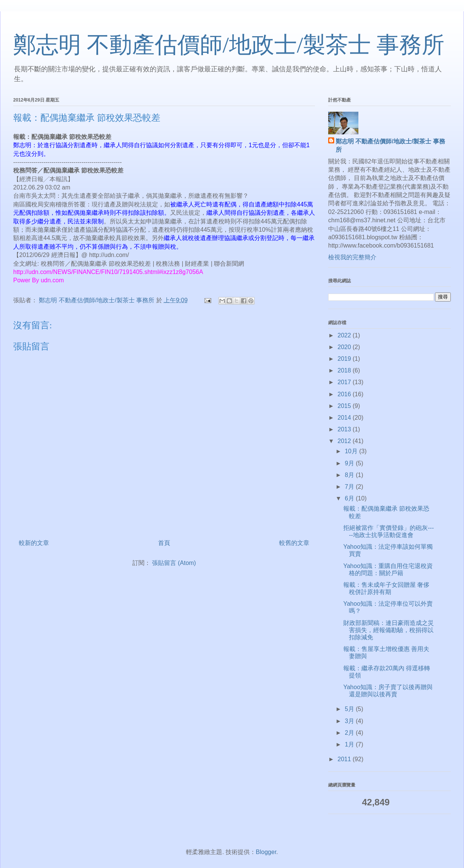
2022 (345, 335)
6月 (350, 498)
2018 (345, 370)
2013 (345, 429)
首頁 (164, 543)
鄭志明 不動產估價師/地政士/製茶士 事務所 (229, 45)
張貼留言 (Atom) (174, 563)
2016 (345, 394)
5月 (350, 709)
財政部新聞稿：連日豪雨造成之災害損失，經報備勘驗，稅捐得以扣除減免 (389, 630)
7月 (350, 487)
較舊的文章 (294, 543)
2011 (345, 759)
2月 (350, 733)
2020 (345, 347)
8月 (350, 475)
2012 (345, 441)
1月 (350, 744)
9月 (350, 463)
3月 (350, 721)
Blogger (266, 852)
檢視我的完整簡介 (352, 257)
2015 (345, 406)
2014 (345, 418)
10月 (352, 451)
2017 (345, 382)
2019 (345, 359)
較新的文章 (34, 543)
